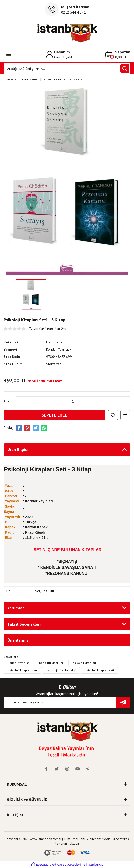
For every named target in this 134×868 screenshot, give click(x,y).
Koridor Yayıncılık (59, 349)
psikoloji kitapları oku (22, 670)
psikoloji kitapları (84, 663)
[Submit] (123, 702)
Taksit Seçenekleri (24, 624)
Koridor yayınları (19, 663)
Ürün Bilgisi (18, 449)
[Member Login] (59, 54)
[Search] (67, 68)
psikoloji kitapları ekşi (61, 670)
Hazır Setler (55, 342)
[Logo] (67, 33)
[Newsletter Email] (67, 702)
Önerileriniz (18, 640)
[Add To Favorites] (113, 415)
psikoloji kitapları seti (99, 670)
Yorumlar (16, 608)
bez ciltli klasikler (51, 663)
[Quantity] (73, 401)
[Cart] (118, 54)
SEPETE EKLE (54, 415)
